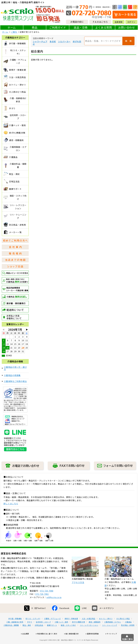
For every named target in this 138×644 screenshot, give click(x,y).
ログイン (131, 22)
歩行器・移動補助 (15, 627)
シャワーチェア (40, 41)
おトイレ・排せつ (106, 627)
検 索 (128, 41)
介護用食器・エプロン (113, 631)
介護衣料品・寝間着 (11, 634)
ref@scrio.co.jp (54, 606)
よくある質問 (104, 27)
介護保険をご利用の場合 (15, 381)
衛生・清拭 (27, 634)
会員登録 (119, 22)
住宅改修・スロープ (43, 631)
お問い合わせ (126, 27)
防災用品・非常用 (128, 634)
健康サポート (52, 634)
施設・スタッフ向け (68, 634)
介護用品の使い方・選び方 (15, 368)
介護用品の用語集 (12, 375)
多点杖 (53, 41)
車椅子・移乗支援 (71, 627)
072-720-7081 (42, 603)
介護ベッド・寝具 (61, 631)
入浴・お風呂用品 (89, 627)
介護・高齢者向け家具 (15, 631)
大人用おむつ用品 (123, 627)
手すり (30, 631)
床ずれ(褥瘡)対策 (79, 631)
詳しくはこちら (11, 504)
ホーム (12, 27)
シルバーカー (64, 41)
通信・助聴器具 (95, 631)
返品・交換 (81, 27)
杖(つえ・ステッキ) (33, 627)
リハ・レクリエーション (89, 634)
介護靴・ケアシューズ (52, 627)
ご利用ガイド (58, 27)
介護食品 (128, 631)
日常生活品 (39, 634)
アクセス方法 (78, 591)
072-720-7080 (47, 599)
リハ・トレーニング (110, 634)
